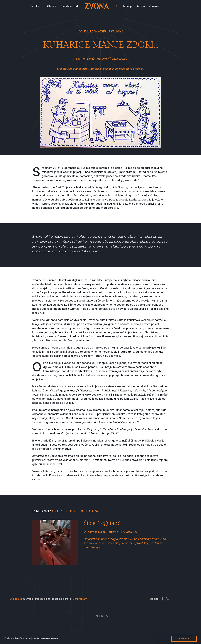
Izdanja (128, 6)
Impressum (81, 599)
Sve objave (16, 599)
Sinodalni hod (69, 6)
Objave (52, 6)
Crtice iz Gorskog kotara (100, 31)
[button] (60, 639)
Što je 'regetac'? (102, 523)
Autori (141, 6)
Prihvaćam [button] (184, 639)
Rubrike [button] (36, 6)
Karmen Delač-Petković (92, 59)
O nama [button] (156, 6)
